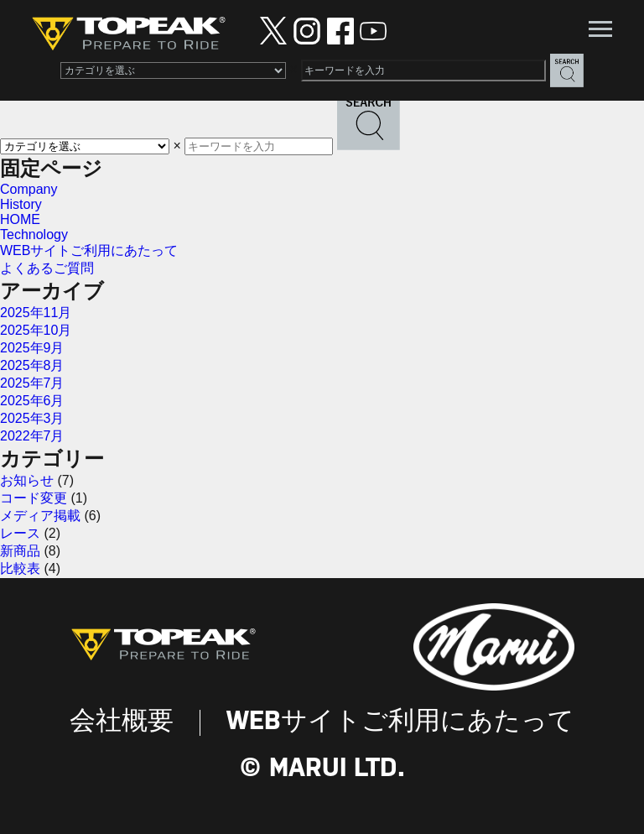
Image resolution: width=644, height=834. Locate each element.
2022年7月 (32, 436)
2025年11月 (36, 313)
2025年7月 (32, 383)
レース (20, 533)
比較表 (20, 568)
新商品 (20, 551)
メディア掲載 (40, 516)
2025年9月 (32, 348)
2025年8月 (32, 365)
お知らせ (27, 480)
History (21, 204)
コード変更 (34, 498)
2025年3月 (32, 418)
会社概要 (122, 722)
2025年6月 (32, 401)
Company (29, 189)
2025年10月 (36, 330)
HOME (20, 219)
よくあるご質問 (47, 268)
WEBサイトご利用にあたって (89, 250)
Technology (34, 235)
